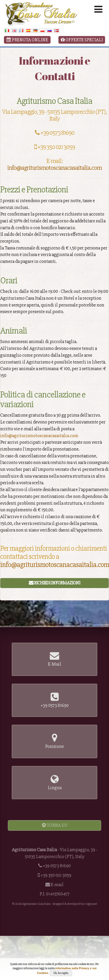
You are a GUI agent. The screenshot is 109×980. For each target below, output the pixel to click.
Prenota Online (27, 40)
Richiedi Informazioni (54, 583)
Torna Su (55, 825)
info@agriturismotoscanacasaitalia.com (54, 168)
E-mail (57, 885)
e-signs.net (91, 904)
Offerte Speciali (82, 40)
